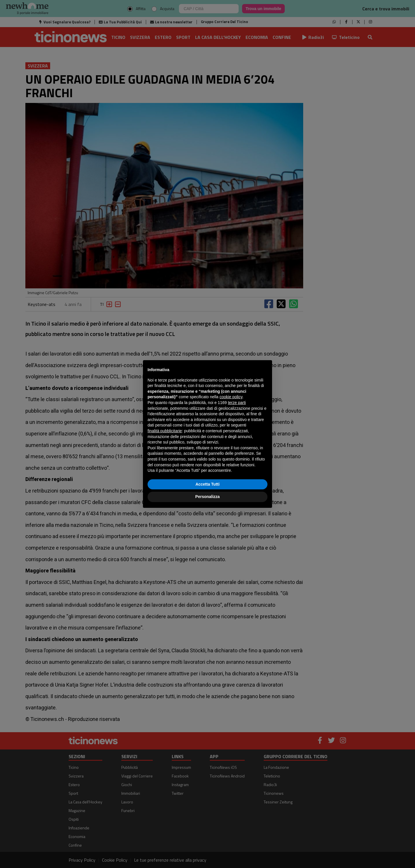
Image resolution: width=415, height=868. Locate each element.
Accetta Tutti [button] (207, 484)
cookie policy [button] (231, 397)
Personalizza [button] (208, 497)
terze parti (237, 403)
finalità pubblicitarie (165, 431)
